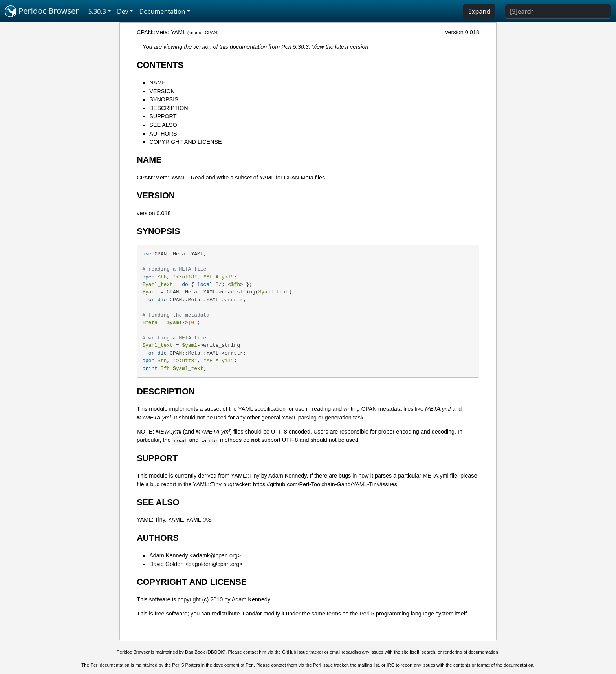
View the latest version (340, 47)
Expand (479, 11)
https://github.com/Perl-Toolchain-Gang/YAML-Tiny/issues (325, 484)
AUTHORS (163, 134)
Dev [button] (123, 11)
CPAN (211, 33)
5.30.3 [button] (97, 11)
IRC (390, 665)
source (196, 33)
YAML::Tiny (245, 476)
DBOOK (216, 652)
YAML (176, 520)
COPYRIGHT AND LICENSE (185, 142)
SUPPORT (163, 116)
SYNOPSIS (164, 99)
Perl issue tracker (330, 665)
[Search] (558, 11)
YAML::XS (199, 520)
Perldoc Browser (42, 11)
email (335, 652)
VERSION (162, 91)
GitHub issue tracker (302, 652)
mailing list (368, 665)
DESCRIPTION (169, 108)
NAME (158, 82)
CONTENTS (160, 65)
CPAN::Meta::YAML (161, 32)
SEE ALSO (163, 125)
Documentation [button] (162, 11)
